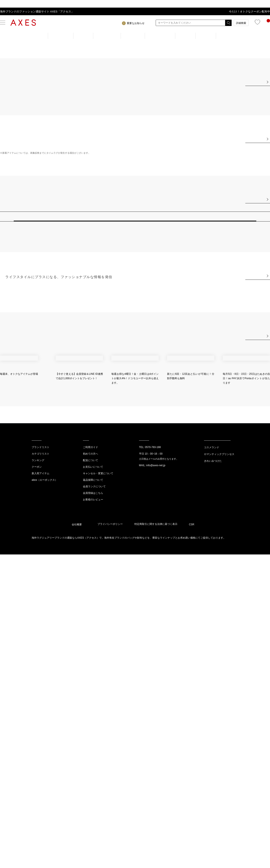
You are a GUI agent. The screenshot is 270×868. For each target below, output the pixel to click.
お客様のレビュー (93, 812)
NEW (185, 36)
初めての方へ (90, 766)
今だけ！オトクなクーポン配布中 (249, 12)
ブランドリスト (40, 759)
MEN (84, 36)
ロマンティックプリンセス (219, 766)
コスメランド (212, 759)
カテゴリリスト (40, 766)
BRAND (133, 36)
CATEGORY (160, 36)
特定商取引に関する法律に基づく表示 (156, 838)
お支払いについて (93, 779)
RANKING (107, 36)
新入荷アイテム (40, 785)
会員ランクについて (94, 799)
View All (256, 182)
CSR (192, 838)
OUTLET (228, 36)
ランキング (38, 772)
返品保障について (93, 792)
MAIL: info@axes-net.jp (152, 777)
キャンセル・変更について (98, 785)
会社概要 (77, 838)
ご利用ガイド (90, 759)
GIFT (205, 36)
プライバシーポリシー (110, 838)
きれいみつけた (213, 773)
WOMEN (62, 36)
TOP (39, 36)
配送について (90, 772)
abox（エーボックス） (45, 792)
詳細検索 (241, 23)
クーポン (37, 779)
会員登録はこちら (93, 805)
